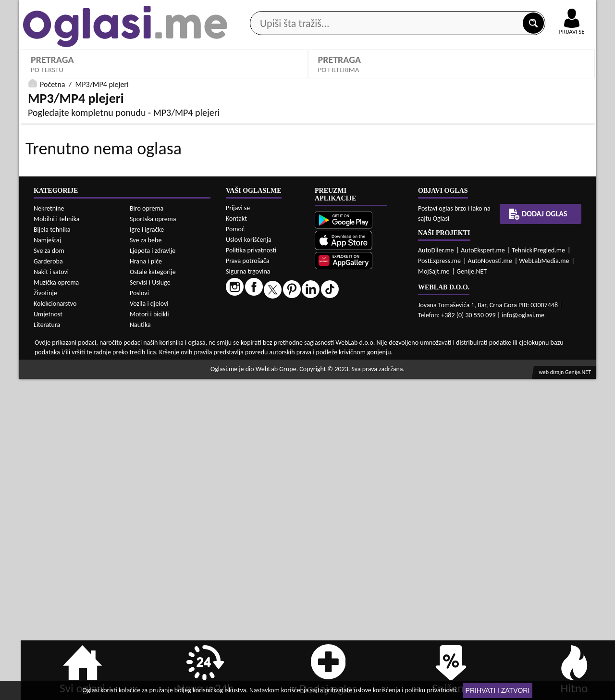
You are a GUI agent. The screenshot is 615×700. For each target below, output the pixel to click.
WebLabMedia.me (544, 582)
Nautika (140, 646)
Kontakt (485, 9)
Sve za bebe (146, 561)
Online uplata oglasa (552, 10)
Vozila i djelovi (149, 625)
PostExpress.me (439, 582)
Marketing (432, 10)
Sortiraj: (478, 267)
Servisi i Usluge (150, 604)
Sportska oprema (153, 540)
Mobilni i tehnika (57, 540)
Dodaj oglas (566, 76)
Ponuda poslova (494, 76)
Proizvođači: (194, 233)
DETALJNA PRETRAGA (164, 310)
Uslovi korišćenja (249, 561)
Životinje (45, 614)
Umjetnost (48, 635)
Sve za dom (49, 572)
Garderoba (48, 582)
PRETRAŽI (452, 310)
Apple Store (316, 9)
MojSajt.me (434, 593)
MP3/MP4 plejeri (63, 248)
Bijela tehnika (52, 551)
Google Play (255, 9)
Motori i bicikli (149, 635)
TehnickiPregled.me (538, 571)
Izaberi (191, 248)
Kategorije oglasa (81, 76)
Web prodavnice (163, 76)
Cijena (185, 267)
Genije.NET (472, 593)
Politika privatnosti (251, 571)
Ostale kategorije (153, 593)
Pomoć (235, 550)
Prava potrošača (247, 582)
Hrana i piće (146, 582)
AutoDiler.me (436, 571)
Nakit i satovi (51, 593)
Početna (52, 329)
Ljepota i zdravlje (153, 572)
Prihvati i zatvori (498, 690)
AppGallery (376, 10)
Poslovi (139, 614)
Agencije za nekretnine (330, 76)
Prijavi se (238, 529)
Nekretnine (49, 530)
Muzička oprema (56, 604)
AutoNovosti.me (490, 582)
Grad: (329, 267)
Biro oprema (147, 530)
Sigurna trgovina (248, 593)
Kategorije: (47, 233)
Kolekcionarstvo (55, 625)
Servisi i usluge (418, 76)
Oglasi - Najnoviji (500, 281)
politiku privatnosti (430, 690)
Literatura (47, 646)
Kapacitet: (481, 233)
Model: (331, 233)
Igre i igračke (147, 551)
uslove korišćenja (377, 690)
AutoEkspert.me (483, 571)
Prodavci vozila (240, 76)
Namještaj (47, 561)
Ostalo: (41, 267)
